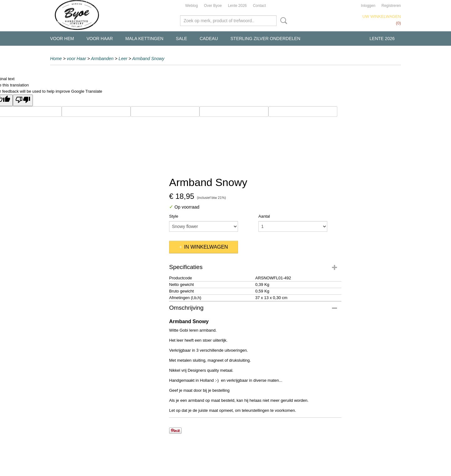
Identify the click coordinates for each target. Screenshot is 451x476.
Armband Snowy (148, 59)
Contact (259, 6)
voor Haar (100, 39)
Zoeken (283, 21)
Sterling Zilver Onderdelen (265, 39)
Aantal (264, 216)
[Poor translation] (23, 100)
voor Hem (62, 39)
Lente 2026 (237, 6)
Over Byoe (213, 6)
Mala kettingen (144, 39)
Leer (123, 59)
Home (56, 59)
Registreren (391, 6)
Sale (182, 39)
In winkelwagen (206, 247)
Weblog (191, 6)
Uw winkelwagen (382, 16)
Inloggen (368, 6)
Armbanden (102, 59)
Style (174, 216)
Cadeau (209, 39)
